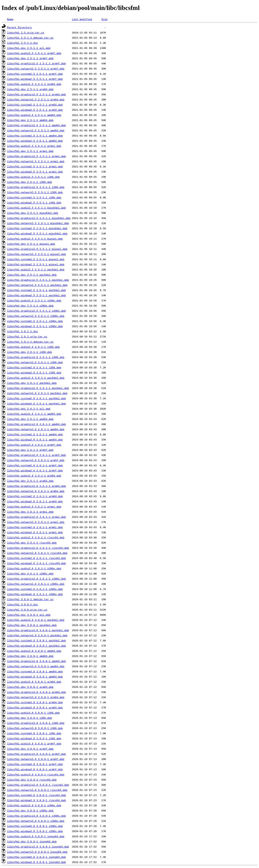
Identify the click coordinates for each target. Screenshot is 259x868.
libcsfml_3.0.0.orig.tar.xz (27, 610)
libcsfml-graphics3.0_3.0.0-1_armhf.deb (36, 754)
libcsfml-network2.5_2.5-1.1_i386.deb (35, 192)
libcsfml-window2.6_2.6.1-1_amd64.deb (35, 440)
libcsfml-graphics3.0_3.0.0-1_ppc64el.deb (38, 630)
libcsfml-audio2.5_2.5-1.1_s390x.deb (34, 300)
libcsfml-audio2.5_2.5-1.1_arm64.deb (34, 84)
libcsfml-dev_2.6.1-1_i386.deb (30, 352)
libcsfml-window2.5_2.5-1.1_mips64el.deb (37, 233)
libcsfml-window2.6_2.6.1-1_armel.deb (35, 532)
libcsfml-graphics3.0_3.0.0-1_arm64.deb (36, 692)
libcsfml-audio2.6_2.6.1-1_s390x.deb (34, 568)
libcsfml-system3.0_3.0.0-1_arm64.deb (35, 702)
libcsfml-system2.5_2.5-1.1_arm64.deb (35, 105)
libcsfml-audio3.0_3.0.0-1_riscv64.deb (36, 774)
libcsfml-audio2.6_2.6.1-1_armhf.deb (34, 445)
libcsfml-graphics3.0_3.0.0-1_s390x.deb (36, 816)
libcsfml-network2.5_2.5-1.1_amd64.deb (36, 130)
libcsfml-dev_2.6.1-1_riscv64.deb (32, 543)
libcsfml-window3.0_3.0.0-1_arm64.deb (35, 707)
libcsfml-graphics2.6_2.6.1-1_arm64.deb (36, 486)
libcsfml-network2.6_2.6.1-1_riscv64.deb (37, 553)
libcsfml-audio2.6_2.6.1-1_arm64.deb (34, 476)
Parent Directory (20, 27)
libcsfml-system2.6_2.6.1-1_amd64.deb (35, 434)
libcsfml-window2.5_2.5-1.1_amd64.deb (35, 141)
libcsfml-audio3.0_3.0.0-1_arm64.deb (34, 682)
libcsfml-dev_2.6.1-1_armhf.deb (30, 450)
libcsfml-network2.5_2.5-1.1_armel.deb (36, 161)
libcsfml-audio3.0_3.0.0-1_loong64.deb (36, 836)
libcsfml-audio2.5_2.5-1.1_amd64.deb (34, 115)
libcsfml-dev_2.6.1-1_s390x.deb (30, 574)
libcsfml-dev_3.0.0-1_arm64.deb (30, 687)
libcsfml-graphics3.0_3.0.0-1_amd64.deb (36, 661)
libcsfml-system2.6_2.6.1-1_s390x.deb (35, 589)
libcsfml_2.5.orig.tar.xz (26, 33)
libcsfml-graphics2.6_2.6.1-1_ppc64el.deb (38, 388)
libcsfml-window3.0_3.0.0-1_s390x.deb (35, 831)
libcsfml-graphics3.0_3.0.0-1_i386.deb (36, 723)
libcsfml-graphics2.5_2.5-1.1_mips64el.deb (39, 218)
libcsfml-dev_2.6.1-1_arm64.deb (30, 481)
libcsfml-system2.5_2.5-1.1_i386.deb (34, 197)
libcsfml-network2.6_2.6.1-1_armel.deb (36, 522)
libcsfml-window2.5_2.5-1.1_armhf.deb (35, 79)
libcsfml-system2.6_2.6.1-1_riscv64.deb (36, 558)
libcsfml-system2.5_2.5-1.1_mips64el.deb (37, 228)
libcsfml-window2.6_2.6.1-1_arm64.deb (35, 501)
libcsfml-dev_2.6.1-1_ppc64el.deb (32, 383)
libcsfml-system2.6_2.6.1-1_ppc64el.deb (36, 398)
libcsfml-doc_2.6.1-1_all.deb (29, 409)
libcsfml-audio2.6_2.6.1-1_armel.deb (34, 507)
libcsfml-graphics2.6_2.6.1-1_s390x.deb (36, 579)
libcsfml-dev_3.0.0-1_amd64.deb (30, 656)
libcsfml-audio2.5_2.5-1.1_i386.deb (33, 177)
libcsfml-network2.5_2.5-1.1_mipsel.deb (36, 254)
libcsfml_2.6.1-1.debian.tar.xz (30, 342)
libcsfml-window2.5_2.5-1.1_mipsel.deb (36, 264)
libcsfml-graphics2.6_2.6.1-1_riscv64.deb (38, 548)
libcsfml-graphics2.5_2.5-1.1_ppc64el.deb (38, 280)
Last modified (82, 19)
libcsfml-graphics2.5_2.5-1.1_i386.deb (36, 187)
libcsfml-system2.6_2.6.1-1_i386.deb (34, 367)
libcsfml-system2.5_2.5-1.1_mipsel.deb (36, 259)
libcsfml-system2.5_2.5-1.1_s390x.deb (35, 321)
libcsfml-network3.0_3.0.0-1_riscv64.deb (37, 790)
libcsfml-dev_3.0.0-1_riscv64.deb (32, 780)
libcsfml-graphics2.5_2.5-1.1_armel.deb (36, 156)
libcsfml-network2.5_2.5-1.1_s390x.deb (36, 316)
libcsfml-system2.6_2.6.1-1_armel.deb (35, 527)
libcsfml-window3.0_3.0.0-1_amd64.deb (35, 677)
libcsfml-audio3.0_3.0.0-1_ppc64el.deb (36, 620)
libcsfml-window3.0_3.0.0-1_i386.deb (34, 738)
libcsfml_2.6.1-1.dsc (23, 331)
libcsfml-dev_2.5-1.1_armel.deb (30, 151)
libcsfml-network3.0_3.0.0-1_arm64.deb (36, 697)
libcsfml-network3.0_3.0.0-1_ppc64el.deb (37, 635)
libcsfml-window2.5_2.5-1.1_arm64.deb (35, 110)
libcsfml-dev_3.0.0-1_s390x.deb (30, 811)
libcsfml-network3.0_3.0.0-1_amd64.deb (36, 666)
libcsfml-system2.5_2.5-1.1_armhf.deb (35, 74)
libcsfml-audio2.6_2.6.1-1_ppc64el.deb (36, 378)
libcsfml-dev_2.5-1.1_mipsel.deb (31, 244)
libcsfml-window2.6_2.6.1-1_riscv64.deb (36, 563)
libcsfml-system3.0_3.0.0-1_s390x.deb (35, 826)
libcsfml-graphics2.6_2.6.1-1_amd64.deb (36, 424)
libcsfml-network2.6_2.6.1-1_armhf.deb (36, 460)
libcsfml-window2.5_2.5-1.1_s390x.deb (35, 326)
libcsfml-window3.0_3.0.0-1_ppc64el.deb (36, 646)
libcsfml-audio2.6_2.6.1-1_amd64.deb (34, 414)
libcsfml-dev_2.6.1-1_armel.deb (30, 512)
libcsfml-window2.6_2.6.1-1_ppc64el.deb (36, 403)
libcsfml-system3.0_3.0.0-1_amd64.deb (35, 671)
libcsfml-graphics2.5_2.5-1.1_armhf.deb (36, 63)
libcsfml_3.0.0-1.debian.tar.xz (30, 599)
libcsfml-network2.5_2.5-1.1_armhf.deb (36, 69)
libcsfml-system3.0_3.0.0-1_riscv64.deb (36, 795)
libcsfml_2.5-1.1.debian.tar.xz (30, 38)
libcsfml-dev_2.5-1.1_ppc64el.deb (32, 275)
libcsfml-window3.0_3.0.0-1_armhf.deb (35, 769)
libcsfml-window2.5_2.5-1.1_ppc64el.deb (36, 295)
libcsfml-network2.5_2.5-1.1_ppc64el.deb (37, 285)
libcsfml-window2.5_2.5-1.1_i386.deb (34, 203)
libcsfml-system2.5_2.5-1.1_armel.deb (35, 166)
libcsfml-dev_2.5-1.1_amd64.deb (30, 120)
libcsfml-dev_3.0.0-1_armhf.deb (30, 749)
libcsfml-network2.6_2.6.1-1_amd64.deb (36, 429)
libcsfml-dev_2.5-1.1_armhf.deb (30, 58)
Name (10, 19)
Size (104, 19)
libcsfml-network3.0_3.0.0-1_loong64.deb (37, 852)
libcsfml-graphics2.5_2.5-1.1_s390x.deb (36, 311)
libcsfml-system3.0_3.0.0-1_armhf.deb (35, 764)
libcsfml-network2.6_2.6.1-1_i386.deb (35, 362)
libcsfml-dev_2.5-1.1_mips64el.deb (33, 213)
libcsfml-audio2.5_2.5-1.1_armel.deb (34, 146)
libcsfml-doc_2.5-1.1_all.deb (29, 48)
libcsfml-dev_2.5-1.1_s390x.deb (30, 306)
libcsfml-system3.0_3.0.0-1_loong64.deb (36, 857)
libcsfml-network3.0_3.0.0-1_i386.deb (35, 728)
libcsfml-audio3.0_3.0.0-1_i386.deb (33, 713)
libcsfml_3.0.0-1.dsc (23, 604)
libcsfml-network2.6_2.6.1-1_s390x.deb (36, 584)
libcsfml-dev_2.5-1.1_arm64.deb (30, 89)
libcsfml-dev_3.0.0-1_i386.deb (30, 718)
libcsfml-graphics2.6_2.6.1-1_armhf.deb (36, 455)
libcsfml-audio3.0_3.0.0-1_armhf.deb (34, 744)
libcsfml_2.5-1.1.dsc (23, 43)
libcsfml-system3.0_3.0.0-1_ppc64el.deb (36, 640)
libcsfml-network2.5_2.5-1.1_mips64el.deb (38, 223)
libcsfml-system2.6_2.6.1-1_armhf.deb (35, 465)
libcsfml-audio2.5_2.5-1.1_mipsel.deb (35, 239)
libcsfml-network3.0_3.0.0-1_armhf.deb (36, 759)
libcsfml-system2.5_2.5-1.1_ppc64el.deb (36, 290)
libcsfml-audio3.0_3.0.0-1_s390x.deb (34, 805)
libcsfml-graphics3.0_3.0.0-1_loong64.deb (38, 847)
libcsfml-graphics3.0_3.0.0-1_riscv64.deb (38, 785)
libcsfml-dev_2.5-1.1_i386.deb (30, 182)
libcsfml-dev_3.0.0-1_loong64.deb (32, 841)
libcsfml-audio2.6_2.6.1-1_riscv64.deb (36, 537)
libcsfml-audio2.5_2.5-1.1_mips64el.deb (36, 208)
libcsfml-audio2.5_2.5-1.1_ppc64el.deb (36, 270)
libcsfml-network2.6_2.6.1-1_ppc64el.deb (37, 393)
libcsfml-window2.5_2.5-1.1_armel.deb (35, 172)
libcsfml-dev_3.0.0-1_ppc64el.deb (32, 625)
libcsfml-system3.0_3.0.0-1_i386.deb (34, 733)
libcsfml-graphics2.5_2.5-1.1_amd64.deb (36, 125)
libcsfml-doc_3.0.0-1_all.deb (29, 615)
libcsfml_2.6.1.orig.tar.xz (27, 336)
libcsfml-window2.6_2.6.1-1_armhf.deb (35, 470)
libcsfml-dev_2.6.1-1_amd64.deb (30, 419)
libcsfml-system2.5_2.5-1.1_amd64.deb (35, 136)
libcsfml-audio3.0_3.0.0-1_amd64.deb (34, 651)
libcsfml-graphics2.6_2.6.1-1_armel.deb (36, 517)
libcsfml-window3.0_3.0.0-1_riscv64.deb (36, 800)
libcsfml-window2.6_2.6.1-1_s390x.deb (35, 594)
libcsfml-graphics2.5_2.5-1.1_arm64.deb (36, 94)
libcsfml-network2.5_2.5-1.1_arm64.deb (36, 99)
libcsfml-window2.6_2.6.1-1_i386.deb (34, 373)
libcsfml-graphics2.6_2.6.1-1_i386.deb (36, 357)
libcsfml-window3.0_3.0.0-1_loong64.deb (36, 862)
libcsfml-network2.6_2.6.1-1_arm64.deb (36, 491)
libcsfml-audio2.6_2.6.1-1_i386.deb (33, 347)
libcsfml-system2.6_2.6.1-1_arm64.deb (35, 496)
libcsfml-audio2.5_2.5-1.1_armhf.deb (34, 53)
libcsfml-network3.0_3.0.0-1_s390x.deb (36, 821)
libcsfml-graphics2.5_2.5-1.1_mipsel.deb (37, 249)
